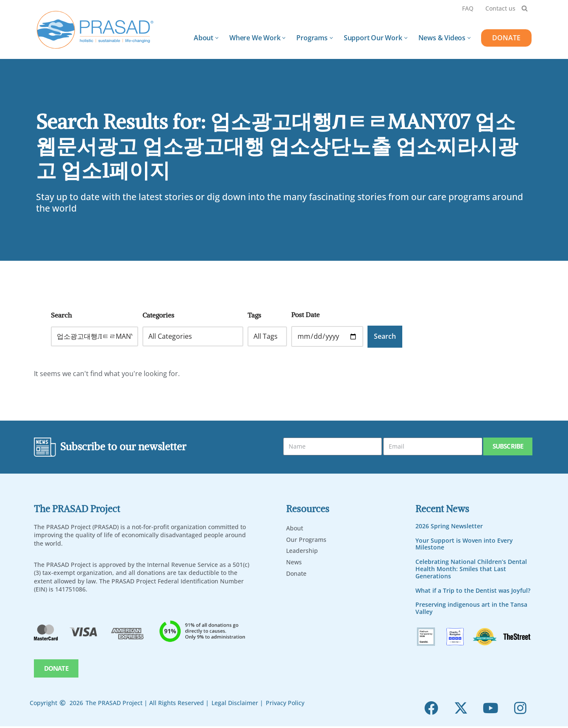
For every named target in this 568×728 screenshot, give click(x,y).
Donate (296, 574)
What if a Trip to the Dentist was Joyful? (473, 591)
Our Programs (306, 540)
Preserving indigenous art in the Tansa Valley (471, 608)
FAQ (468, 8)
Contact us (500, 8)
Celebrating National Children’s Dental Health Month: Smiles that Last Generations (471, 569)
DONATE (506, 38)
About (295, 529)
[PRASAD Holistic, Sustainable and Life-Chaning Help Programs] (95, 30)
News (294, 562)
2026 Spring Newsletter (449, 526)
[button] (217, 38)
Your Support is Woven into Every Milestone (464, 544)
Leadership (302, 551)
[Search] (525, 8)
